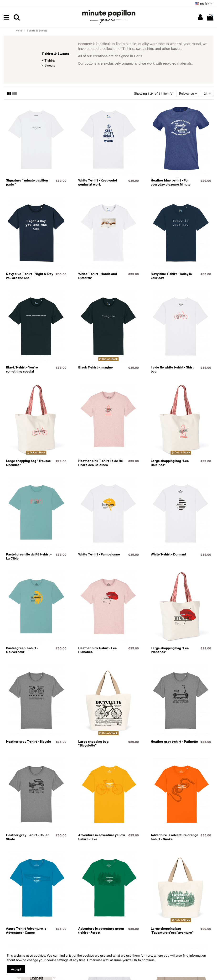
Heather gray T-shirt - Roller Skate (27, 837)
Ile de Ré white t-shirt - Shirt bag (172, 369)
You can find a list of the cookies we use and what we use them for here (99, 955)
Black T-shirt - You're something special (22, 369)
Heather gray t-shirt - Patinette (174, 741)
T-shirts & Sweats (55, 53)
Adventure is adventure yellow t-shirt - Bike (102, 837)
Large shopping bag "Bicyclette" (93, 743)
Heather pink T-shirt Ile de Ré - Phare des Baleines (101, 463)
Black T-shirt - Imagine (96, 367)
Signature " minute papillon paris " (27, 182)
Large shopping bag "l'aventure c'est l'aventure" (172, 930)
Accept (16, 969)
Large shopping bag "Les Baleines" (170, 463)
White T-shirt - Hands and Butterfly (98, 276)
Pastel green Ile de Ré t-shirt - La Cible (29, 556)
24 (207, 93)
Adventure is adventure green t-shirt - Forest (101, 930)
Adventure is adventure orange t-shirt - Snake (175, 837)
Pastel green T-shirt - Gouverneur (22, 650)
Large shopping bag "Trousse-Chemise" (29, 463)
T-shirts (50, 60)
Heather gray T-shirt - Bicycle (28, 741)
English (204, 3)
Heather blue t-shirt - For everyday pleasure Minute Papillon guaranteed (171, 184)
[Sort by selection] (188, 93)
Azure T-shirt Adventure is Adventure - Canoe (26, 930)
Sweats (50, 65)
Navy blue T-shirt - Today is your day (171, 276)
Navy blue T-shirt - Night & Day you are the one (30, 276)
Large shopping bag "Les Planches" (170, 650)
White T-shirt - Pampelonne (99, 554)
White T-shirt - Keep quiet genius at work (98, 182)
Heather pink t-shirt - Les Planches (97, 650)
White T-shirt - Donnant (168, 554)
